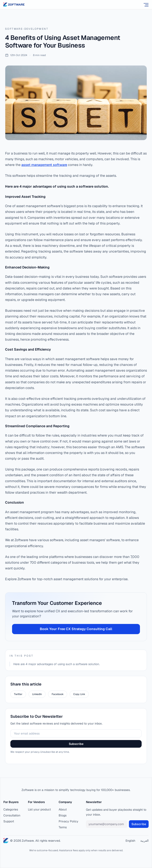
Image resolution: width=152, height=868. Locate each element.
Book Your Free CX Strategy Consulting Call (76, 629)
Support (9, 821)
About (63, 809)
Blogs (63, 815)
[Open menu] (146, 5)
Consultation (12, 815)
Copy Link (79, 694)
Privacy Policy (68, 821)
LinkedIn (37, 694)
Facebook (58, 694)
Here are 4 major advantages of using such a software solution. (57, 664)
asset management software (44, 165)
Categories (11, 809)
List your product (39, 809)
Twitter (18, 694)
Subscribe (76, 744)
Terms (63, 827)
